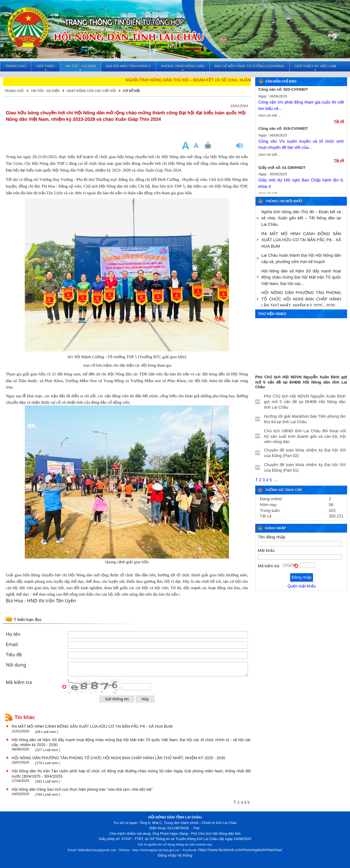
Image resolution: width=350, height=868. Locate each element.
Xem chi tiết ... (269, 118)
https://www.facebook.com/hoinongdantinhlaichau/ (240, 850)
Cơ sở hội (132, 91)
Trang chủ (14, 91)
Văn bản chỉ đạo (281, 81)
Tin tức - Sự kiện (45, 91)
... (276, 480)
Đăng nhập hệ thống (175, 855)
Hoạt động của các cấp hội (91, 91)
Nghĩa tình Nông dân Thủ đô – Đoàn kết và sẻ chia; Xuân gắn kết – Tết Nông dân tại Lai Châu (239, 80)
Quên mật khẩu (302, 586)
